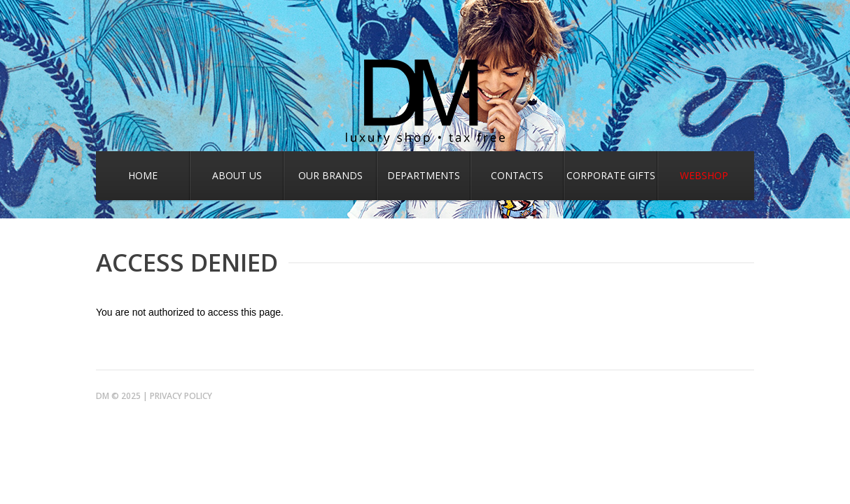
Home (143, 175)
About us (237, 175)
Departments (424, 175)
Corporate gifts (611, 175)
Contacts (517, 175)
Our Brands (330, 175)
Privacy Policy (181, 396)
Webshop (704, 175)
